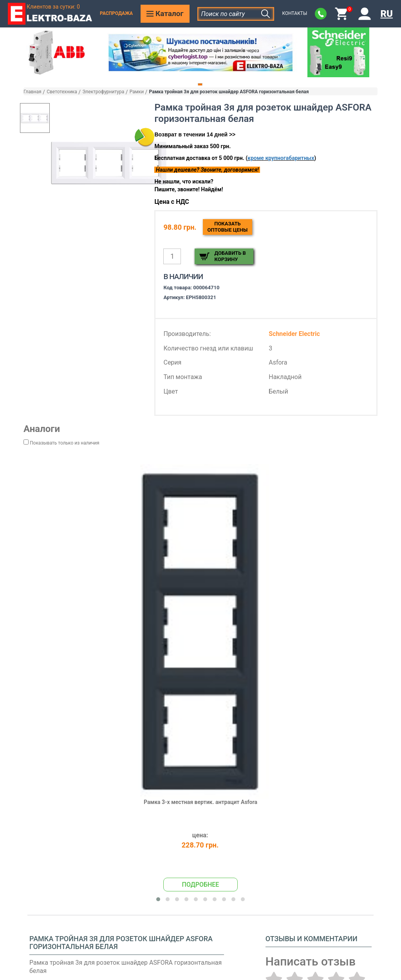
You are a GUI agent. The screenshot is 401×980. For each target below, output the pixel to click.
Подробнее (201, 885)
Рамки (137, 92)
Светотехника (62, 92)
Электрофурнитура (103, 92)
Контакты (294, 13)
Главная (33, 92)
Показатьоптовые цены (228, 227)
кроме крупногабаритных (281, 158)
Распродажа (116, 13)
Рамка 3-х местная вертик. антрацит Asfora (200, 802)
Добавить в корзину (230, 256)
